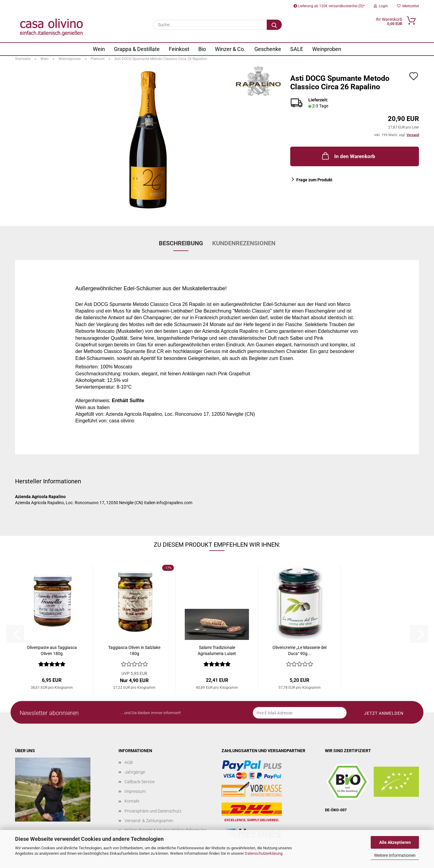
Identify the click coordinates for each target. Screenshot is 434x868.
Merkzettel (408, 6)
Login (381, 6)
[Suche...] (274, 25)
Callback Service (140, 782)
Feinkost (179, 49)
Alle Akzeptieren (395, 842)
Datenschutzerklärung (264, 853)
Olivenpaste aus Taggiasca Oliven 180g (52, 650)
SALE (297, 49)
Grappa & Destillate (137, 49)
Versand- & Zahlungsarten (149, 821)
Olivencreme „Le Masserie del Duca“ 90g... (299, 650)
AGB (129, 762)
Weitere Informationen (395, 855)
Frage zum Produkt (314, 180)
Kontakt (132, 801)
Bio (202, 49)
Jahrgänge (135, 772)
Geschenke (268, 49)
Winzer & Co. (230, 49)
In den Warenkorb (348, 156)
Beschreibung (181, 243)
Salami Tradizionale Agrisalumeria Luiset (217, 650)
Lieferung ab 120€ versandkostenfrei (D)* (329, 6)
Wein (99, 49)
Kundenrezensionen (244, 243)
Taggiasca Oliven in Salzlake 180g (134, 650)
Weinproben (327, 49)
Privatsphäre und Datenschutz (153, 811)
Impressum (135, 791)
